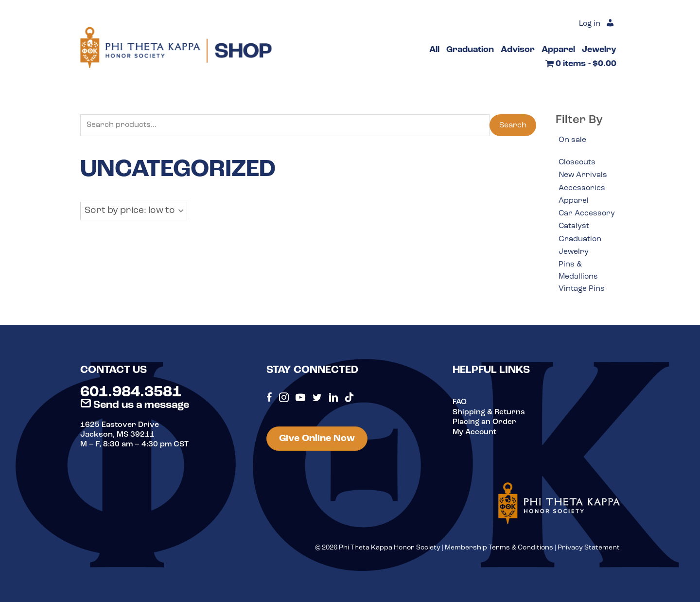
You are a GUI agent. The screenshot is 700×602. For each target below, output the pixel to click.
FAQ (460, 405)
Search (513, 125)
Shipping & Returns (489, 415)
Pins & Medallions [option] (579, 273)
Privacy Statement (589, 551)
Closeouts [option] (578, 163)
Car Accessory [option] (587, 214)
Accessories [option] (582, 189)
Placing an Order (485, 425)
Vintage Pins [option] (582, 292)
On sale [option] (572, 140)
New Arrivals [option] (583, 176)
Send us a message (135, 408)
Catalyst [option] (574, 228)
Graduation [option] (580, 241)
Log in (589, 24)
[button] (134, 212)
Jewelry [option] (574, 254)
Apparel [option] (574, 202)
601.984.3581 (131, 395)
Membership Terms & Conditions (499, 551)
